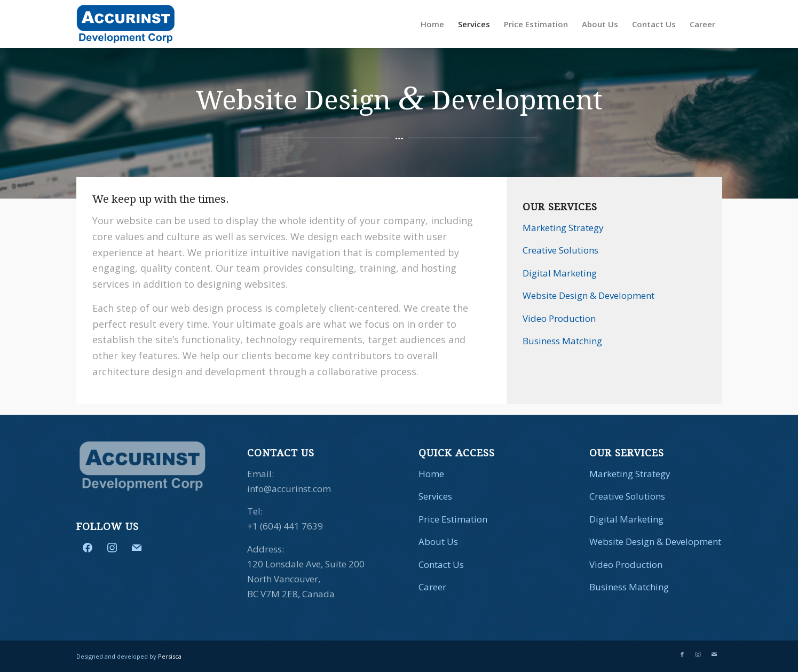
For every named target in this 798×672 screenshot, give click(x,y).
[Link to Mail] (714, 654)
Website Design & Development (588, 295)
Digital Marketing (560, 273)
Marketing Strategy (563, 228)
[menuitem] (432, 24)
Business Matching (562, 341)
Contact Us (441, 564)
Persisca (170, 656)
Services (435, 496)
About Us (438, 541)
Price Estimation (453, 519)
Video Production (559, 318)
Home (431, 474)
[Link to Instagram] (698, 654)
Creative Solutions (560, 250)
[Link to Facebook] (682, 654)
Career (432, 587)
